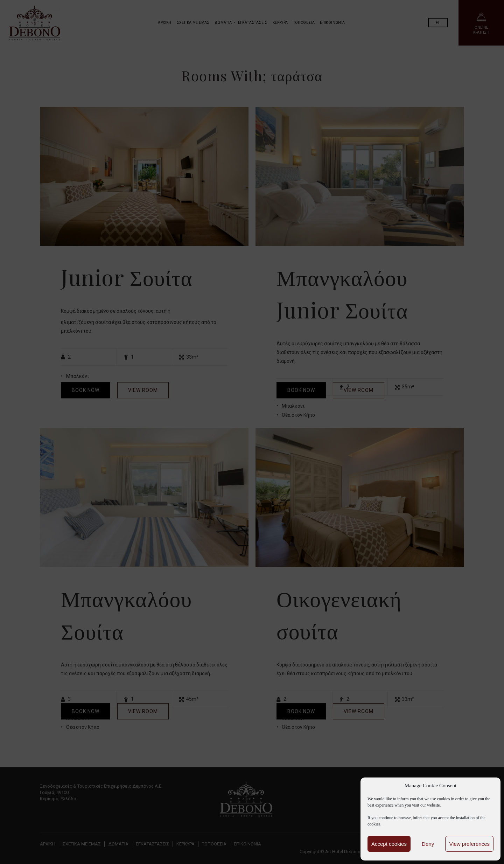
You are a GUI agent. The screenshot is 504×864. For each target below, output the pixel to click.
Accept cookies (389, 844)
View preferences (469, 844)
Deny (428, 844)
